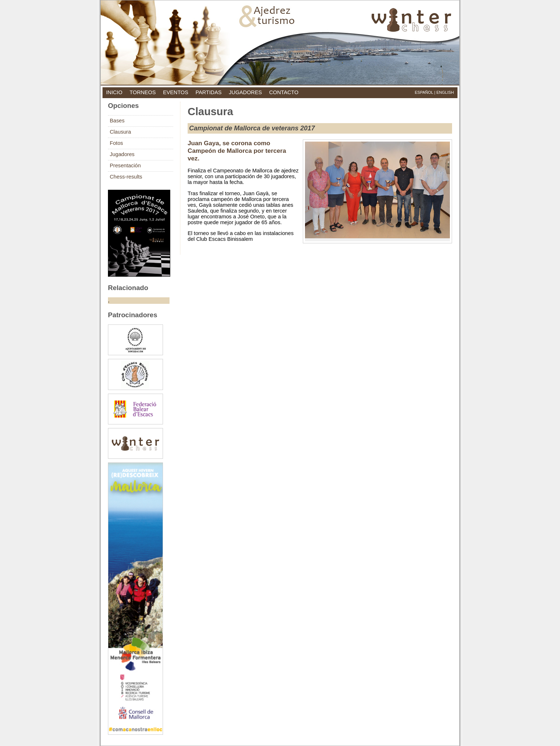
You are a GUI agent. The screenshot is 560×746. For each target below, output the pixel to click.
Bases (117, 121)
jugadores (245, 92)
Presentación (125, 165)
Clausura (120, 132)
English (445, 92)
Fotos (116, 143)
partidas (209, 92)
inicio (114, 92)
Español (424, 92)
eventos (176, 92)
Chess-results (126, 177)
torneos (143, 92)
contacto (284, 92)
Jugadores (122, 154)
